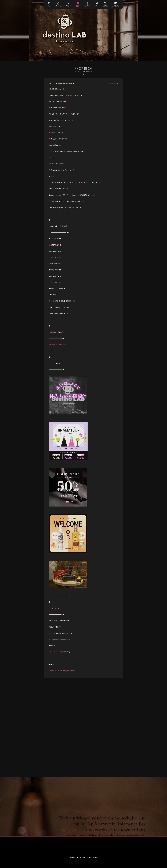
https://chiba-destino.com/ (58, 345)
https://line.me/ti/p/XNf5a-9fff (60, 652)
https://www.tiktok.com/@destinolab (62, 671)
